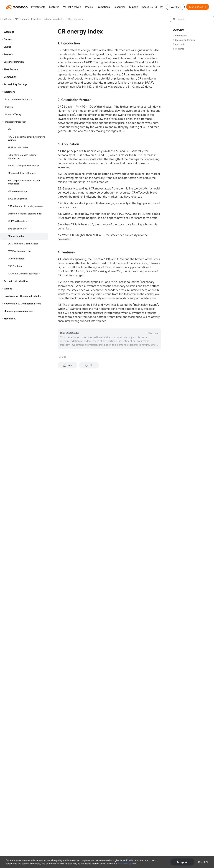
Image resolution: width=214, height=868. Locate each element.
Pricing (89, 7)
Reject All (203, 862)
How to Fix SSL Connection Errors (22, 304)
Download (175, 7)
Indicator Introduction (53, 19)
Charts (7, 47)
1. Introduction (180, 36)
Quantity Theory (13, 114)
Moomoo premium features (19, 311)
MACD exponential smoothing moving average (27, 138)
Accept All (182, 862)
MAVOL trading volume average (24, 165)
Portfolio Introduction (16, 281)
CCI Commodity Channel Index (23, 244)
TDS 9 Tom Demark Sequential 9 (24, 274)
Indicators (35, 19)
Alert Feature (11, 69)
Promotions (103, 7)
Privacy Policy (124, 864)
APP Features (21, 19)
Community (10, 77)
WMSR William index (18, 221)
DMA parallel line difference (22, 173)
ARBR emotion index (18, 147)
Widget (8, 289)
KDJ (10, 129)
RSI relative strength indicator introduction (22, 156)
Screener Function (14, 62)
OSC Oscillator (15, 266)
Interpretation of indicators (18, 99)
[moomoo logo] (17, 7)
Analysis (8, 54)
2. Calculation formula (184, 40)
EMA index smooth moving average (25, 206)
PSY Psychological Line (19, 251)
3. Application (179, 44)
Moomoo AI (10, 319)
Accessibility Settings (15, 84)
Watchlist (9, 32)
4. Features (178, 49)
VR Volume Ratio (16, 259)
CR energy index (16, 236)
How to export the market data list (23, 296)
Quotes (8, 39)
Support (134, 7)
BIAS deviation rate (17, 229)
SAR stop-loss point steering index (25, 214)
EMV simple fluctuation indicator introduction (24, 182)
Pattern (9, 107)
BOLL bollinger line (17, 199)
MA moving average (18, 191)
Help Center (6, 19)
